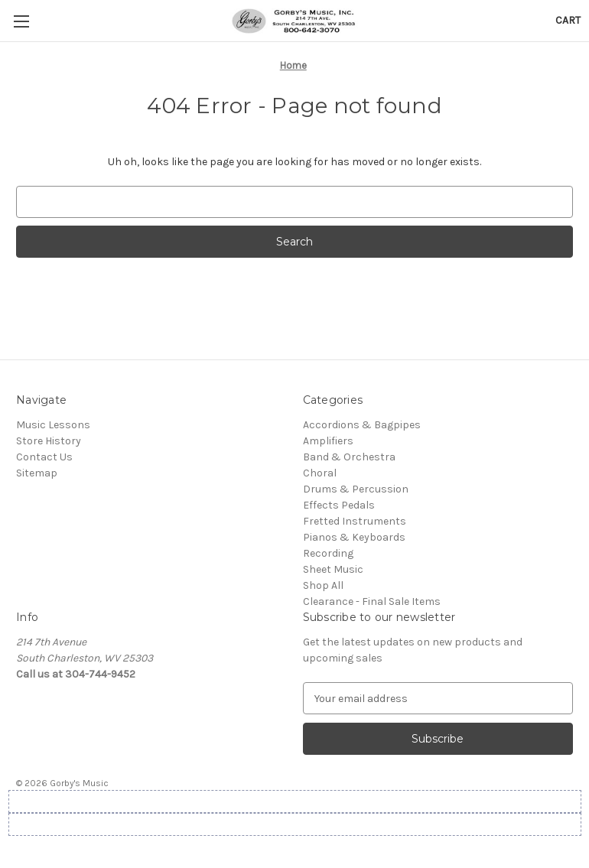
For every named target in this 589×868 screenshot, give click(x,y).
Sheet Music (333, 569)
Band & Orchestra (349, 457)
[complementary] (478, 784)
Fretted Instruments (355, 521)
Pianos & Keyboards (354, 537)
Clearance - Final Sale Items (372, 601)
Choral (320, 473)
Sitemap (37, 473)
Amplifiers (328, 441)
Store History (49, 441)
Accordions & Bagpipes (362, 425)
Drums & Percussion (356, 489)
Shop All (323, 585)
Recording (328, 553)
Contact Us (44, 457)
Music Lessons (53, 425)
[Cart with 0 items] (568, 20)
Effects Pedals (339, 505)
